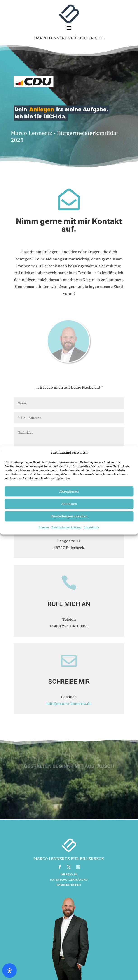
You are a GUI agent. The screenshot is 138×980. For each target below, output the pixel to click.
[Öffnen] (9, 971)
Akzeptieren (69, 497)
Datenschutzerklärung (67, 533)
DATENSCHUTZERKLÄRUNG (69, 880)
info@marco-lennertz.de (69, 704)
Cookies (44, 533)
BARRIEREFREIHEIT (69, 885)
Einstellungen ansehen (69, 522)
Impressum (91, 533)
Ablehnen (69, 509)
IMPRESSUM (69, 874)
